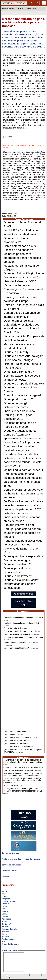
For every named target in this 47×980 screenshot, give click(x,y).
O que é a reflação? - (15, 628)
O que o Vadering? (16, 403)
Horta (4, 942)
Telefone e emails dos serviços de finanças (21, 859)
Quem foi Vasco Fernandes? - (21, 732)
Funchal (5, 936)
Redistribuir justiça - (15, 786)
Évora (4, 906)
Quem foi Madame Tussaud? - (21, 738)
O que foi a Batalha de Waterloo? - (21, 747)
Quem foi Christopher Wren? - (21, 741)
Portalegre (6, 919)
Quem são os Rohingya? (19, 360)
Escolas (5, 877)
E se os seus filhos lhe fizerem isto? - (22, 770)
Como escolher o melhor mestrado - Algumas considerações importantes (21, 450)
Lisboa (5, 916)
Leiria (4, 914)
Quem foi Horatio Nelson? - (19, 735)
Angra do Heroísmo (10, 944)
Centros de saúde (10, 871)
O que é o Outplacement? (20, 431)
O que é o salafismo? (17, 564)
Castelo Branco (9, 901)
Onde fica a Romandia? (19, 372)
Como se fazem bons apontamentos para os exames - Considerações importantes (23, 438)
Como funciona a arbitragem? (22, 395)
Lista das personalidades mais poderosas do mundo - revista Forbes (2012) (23, 462)
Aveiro (5, 891)
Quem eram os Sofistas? (19, 321)
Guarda (5, 911)
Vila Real (6, 931)
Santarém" (6, 924)
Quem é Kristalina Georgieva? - (21, 634)
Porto (4, 921)
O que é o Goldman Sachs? (21, 580)
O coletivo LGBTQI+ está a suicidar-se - (23, 767)
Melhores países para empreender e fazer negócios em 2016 (22, 258)
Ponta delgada (8, 939)
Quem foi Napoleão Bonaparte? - (22, 744)
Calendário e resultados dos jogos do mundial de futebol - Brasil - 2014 (22, 328)
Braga (4, 896)
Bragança (6, 899)
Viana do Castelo (9, 929)
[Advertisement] (24, 692)
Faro (4, 909)
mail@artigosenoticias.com (19, 975)
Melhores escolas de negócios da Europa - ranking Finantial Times (23, 482)
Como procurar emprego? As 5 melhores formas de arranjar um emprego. (24, 493)
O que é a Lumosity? (17, 352)
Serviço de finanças (10, 853)
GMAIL (14, 978)
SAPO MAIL (35, 975)
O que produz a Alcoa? (18, 399)
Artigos (12, 9)
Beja (4, 894)
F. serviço (27, 9)
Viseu (4, 934)
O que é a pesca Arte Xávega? (23, 356)
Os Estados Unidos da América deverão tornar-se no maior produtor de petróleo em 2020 (23, 505)
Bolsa (34, 9)
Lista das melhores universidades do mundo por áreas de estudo (22, 517)
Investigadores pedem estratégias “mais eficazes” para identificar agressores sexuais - (23, 791)
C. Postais (19, 9)
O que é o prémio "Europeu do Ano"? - (22, 631)
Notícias (5, 9)
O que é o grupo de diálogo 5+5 (24, 383)
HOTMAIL (5, 978)
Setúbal (5, 926)
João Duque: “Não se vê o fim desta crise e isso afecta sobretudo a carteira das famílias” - (24, 762)
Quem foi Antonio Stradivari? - (21, 648)
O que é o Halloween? (18, 576)
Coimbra (5, 904)
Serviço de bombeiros (11, 865)
